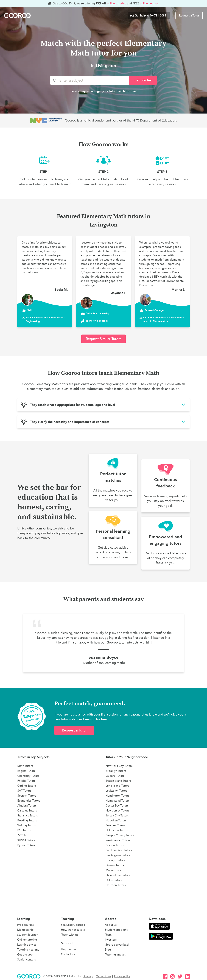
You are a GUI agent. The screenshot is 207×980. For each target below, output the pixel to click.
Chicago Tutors (115, 860)
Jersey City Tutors (117, 815)
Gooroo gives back (117, 945)
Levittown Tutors (116, 791)
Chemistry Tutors (28, 776)
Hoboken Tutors (116, 820)
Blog (108, 950)
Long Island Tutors (117, 786)
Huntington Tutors (118, 796)
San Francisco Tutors (119, 850)
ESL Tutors (24, 830)
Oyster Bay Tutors (117, 806)
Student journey (28, 935)
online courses (149, 3)
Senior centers (26, 960)
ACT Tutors (25, 835)
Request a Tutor (189, 16)
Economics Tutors (29, 801)
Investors (111, 940)
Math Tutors (25, 766)
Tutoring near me (28, 950)
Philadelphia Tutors (118, 875)
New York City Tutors (119, 766)
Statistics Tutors (28, 815)
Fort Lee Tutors (115, 825)
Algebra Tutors (27, 806)
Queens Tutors (115, 776)
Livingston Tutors (117, 830)
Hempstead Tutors (118, 801)
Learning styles (27, 945)
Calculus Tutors (27, 811)
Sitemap (88, 976)
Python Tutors (26, 845)
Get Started (143, 80)
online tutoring (117, 3)
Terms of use (104, 976)
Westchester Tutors (118, 840)
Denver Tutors (115, 865)
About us (111, 925)
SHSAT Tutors (26, 840)
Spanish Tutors (27, 796)
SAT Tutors (24, 791)
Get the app (25, 955)
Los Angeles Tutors (118, 855)
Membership (25, 930)
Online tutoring (27, 940)
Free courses (25, 925)
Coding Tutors (27, 786)
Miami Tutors (114, 870)
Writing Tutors (27, 825)
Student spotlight (116, 930)
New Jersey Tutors (118, 811)
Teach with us (69, 935)
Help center (69, 949)
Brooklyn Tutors (116, 771)
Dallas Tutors (114, 880)
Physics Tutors (26, 781)
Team (108, 935)
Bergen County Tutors (120, 835)
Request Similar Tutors (103, 339)
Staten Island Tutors (118, 781)
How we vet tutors (73, 930)
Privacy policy (122, 976)
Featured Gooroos (73, 925)
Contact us (68, 954)
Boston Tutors (115, 845)
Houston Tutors (116, 885)
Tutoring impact (115, 955)
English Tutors (26, 771)
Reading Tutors (27, 820)
